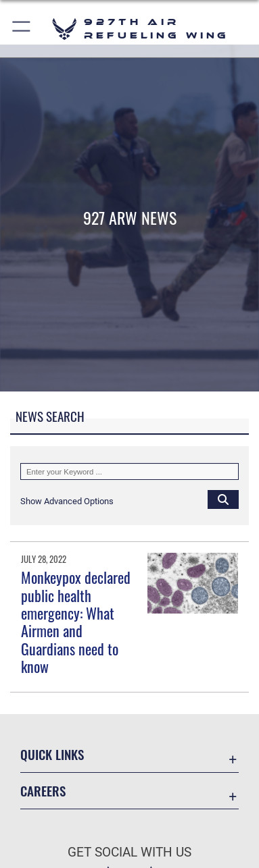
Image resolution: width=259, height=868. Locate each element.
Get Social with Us (129, 852)
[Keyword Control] (129, 472)
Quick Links (52, 754)
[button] (22, 29)
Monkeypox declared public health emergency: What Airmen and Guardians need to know (76, 622)
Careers (43, 791)
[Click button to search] (223, 499)
